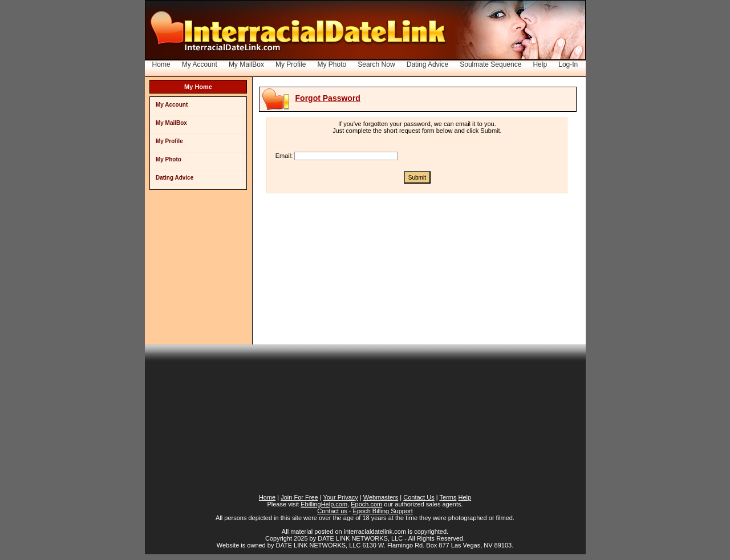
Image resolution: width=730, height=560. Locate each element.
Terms (448, 497)
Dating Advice (427, 64)
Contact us (332, 511)
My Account (200, 64)
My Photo (332, 64)
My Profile (291, 64)
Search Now (376, 64)
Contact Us (419, 497)
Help (540, 64)
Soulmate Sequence (490, 64)
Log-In (568, 64)
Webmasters (381, 497)
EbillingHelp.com (324, 504)
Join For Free (299, 497)
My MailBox (246, 64)
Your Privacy (340, 497)
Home (161, 64)
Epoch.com (366, 504)
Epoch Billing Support (383, 511)
